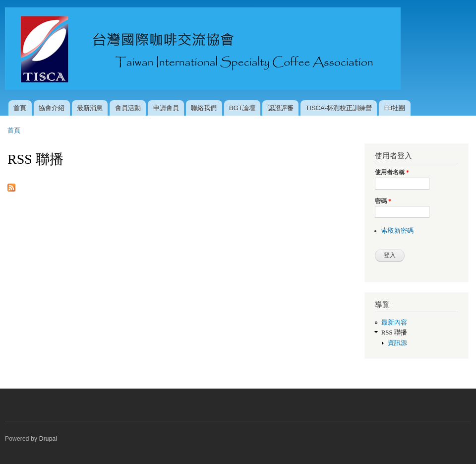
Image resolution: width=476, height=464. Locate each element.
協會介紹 (52, 108)
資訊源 (397, 343)
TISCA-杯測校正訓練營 (339, 108)
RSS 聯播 (394, 332)
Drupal (48, 439)
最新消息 (90, 108)
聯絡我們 (204, 108)
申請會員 (166, 108)
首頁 (20, 108)
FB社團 (395, 108)
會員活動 (128, 108)
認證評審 (281, 108)
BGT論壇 (242, 108)
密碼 (383, 201)
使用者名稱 (392, 172)
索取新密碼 (397, 231)
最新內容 (394, 323)
